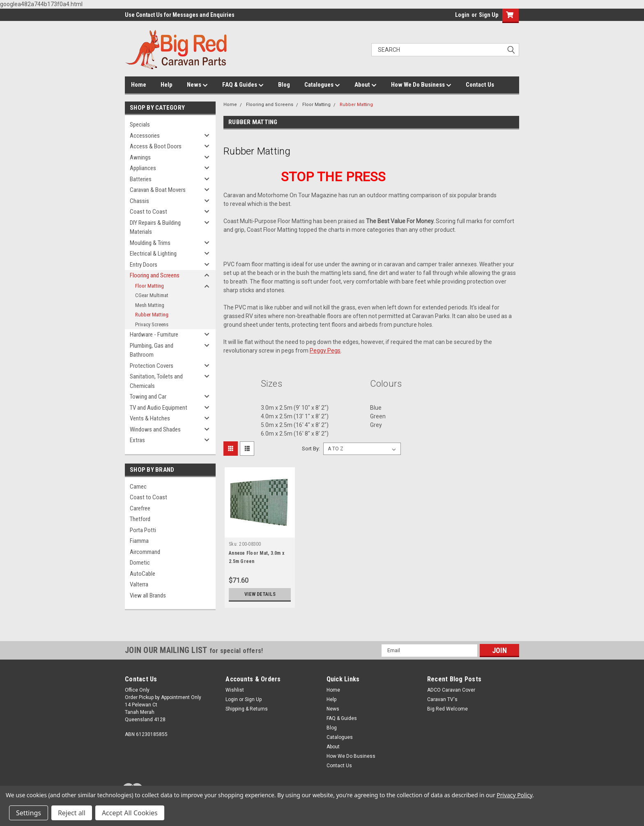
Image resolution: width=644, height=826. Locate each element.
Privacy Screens (152, 324)
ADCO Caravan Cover (451, 690)
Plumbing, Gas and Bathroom (152, 350)
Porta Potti (143, 530)
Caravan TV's (442, 699)
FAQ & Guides (243, 85)
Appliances (143, 168)
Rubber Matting (152, 315)
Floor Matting (149, 286)
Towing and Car (148, 397)
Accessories (145, 136)
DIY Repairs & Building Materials (155, 227)
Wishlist (235, 690)
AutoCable (143, 574)
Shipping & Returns (247, 709)
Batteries (141, 179)
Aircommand (145, 552)
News (197, 85)
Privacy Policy (514, 795)
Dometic (140, 563)
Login (462, 15)
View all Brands (148, 595)
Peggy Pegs (325, 351)
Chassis (139, 201)
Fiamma (139, 541)
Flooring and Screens (155, 275)
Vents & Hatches (150, 418)
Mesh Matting (150, 305)
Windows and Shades (155, 429)
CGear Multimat (152, 295)
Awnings (140, 157)
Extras (137, 440)
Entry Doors (144, 265)
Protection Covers (152, 366)
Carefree (140, 508)
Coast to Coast (148, 212)
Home (139, 85)
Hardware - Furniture (154, 335)
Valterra (139, 584)
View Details (260, 594)
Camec (138, 487)
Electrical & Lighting (153, 254)
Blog (284, 85)
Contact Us (480, 85)
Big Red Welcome (447, 709)
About (366, 85)
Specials (140, 125)
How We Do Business (421, 85)
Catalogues (322, 85)
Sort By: (311, 449)
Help (167, 85)
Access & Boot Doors (156, 146)
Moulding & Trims (150, 243)
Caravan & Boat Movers (158, 190)
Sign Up (489, 15)
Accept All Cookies (130, 813)
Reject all (72, 813)
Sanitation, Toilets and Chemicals (156, 381)
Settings (29, 813)
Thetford (140, 519)
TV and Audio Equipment (159, 408)
